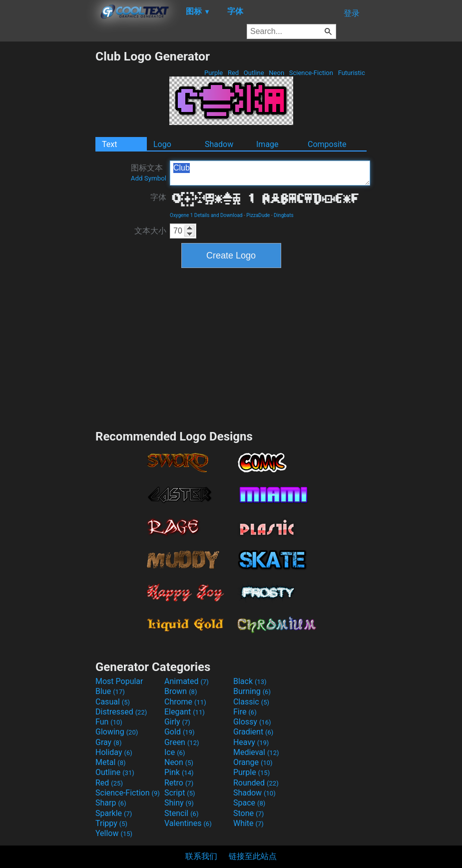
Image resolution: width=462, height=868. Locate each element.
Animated (187, 681)
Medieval (256, 752)
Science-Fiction (311, 73)
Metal (111, 762)
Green (182, 742)
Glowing (117, 732)
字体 (158, 197)
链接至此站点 (253, 856)
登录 (352, 13)
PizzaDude (258, 215)
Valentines (188, 823)
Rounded (256, 783)
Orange (253, 762)
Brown (181, 691)
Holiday (114, 752)
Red (233, 73)
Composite (327, 144)
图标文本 (149, 172)
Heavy (251, 742)
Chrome (185, 702)
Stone (248, 813)
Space (249, 803)
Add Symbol (149, 178)
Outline (254, 73)
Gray (108, 742)
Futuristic (351, 73)
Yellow (114, 833)
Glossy (252, 722)
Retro (179, 783)
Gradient (253, 732)
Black (250, 681)
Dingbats (284, 215)
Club (270, 173)
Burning (252, 691)
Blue (110, 691)
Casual (113, 702)
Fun (109, 722)
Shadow (219, 144)
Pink (179, 772)
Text (109, 144)
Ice (175, 752)
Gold (180, 732)
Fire (245, 712)
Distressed (121, 712)
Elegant (185, 712)
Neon (276, 73)
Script (180, 793)
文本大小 (150, 231)
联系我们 (201, 856)
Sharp (111, 803)
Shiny (179, 803)
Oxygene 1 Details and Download (206, 215)
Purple (214, 73)
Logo (162, 144)
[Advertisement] (47, 199)
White (248, 823)
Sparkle (114, 813)
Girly (177, 722)
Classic (251, 702)
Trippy (111, 823)
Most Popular (119, 681)
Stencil (181, 813)
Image (267, 144)
